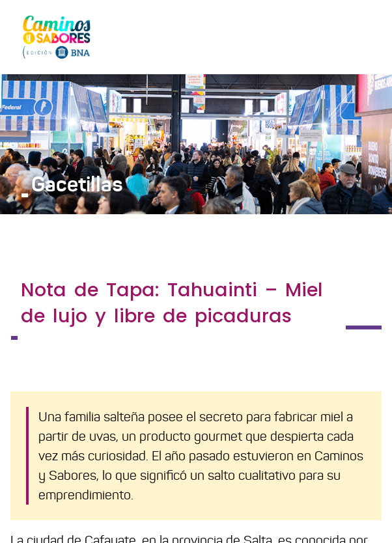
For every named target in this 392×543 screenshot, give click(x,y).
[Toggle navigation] (363, 36)
